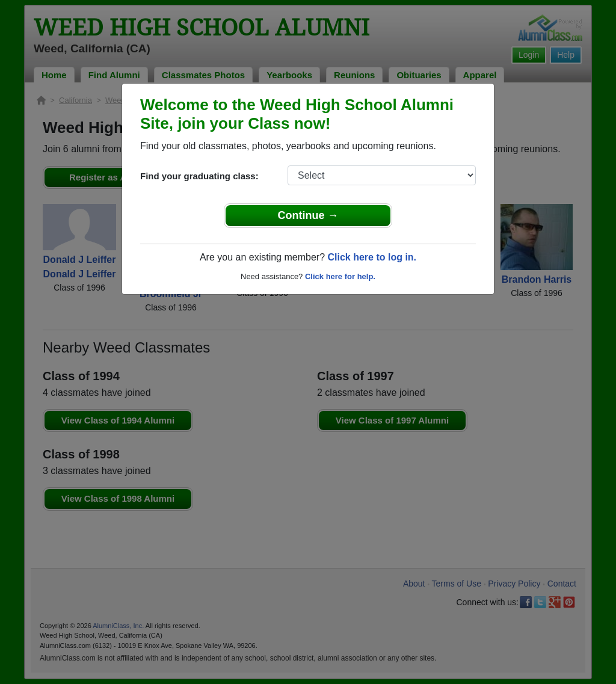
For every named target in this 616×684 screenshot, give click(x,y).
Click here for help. (340, 276)
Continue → (308, 215)
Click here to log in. (372, 257)
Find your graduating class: (199, 176)
